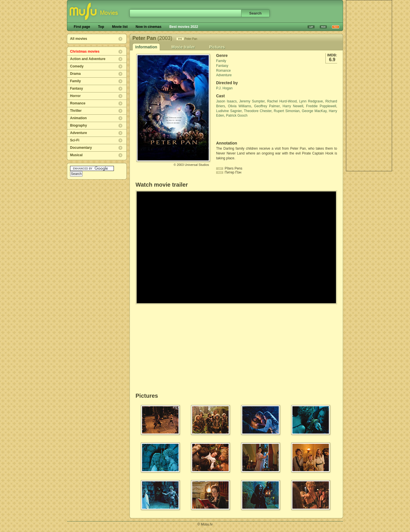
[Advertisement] (369, 86)
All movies (79, 39)
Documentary (81, 148)
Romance (78, 103)
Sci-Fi (75, 140)
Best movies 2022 (184, 27)
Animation (78, 118)
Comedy (77, 66)
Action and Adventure (88, 59)
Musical (76, 155)
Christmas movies (85, 51)
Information (146, 47)
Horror (75, 96)
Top (101, 27)
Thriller (76, 111)
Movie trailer (183, 47)
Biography (78, 125)
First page (82, 27)
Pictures (217, 47)
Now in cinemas (148, 27)
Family (75, 81)
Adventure (78, 133)
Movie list (120, 27)
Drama (75, 74)
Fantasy (76, 88)
